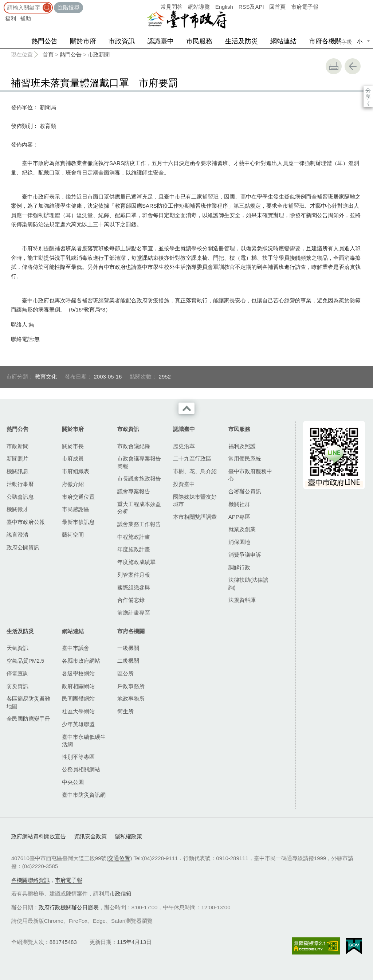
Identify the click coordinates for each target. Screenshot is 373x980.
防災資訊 (17, 686)
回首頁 (277, 7)
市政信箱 (121, 893)
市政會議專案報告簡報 (139, 462)
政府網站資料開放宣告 (39, 836)
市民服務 (199, 41)
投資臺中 (184, 484)
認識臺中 (161, 41)
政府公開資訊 (23, 547)
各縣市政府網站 (81, 661)
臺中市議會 (76, 648)
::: (2, 3)
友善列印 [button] (334, 66)
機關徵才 (17, 509)
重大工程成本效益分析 (139, 508)
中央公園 (73, 782)
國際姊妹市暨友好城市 (195, 500)
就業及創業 (242, 529)
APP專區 (239, 517)
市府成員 (73, 458)
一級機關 (128, 648)
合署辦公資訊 (245, 491)
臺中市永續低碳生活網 (84, 740)
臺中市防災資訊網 (84, 795)
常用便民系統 (245, 458)
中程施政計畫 (134, 537)
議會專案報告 (134, 491)
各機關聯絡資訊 (30, 880)
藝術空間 (73, 535)
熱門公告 (44, 41)
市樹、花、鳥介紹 (195, 471)
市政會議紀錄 (134, 446)
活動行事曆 (20, 484)
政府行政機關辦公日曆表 (69, 907)
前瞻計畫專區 (134, 613)
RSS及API (251, 7)
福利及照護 (242, 446)
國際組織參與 (134, 587)
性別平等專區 (78, 757)
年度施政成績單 (136, 562)
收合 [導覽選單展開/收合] (186, 408)
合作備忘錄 (131, 600)
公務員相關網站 (81, 769)
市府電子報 (305, 7)
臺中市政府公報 (26, 522)
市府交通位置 (78, 497)
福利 (11, 18)
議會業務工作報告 (139, 524)
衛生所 (125, 711)
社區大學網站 (78, 711)
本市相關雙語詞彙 (195, 517)
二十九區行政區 (192, 458)
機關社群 (239, 504)
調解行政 (239, 567)
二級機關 (128, 661)
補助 (25, 18)
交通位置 (119, 858)
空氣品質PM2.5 (25, 661)
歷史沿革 (184, 446)
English (224, 7)
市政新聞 (99, 54)
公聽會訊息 (20, 497)
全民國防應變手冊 (28, 719)
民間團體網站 (78, 699)
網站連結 (283, 41)
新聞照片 (17, 458)
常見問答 (172, 7)
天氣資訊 (17, 648)
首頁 (48, 54)
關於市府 (83, 41)
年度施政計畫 (134, 549)
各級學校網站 (78, 673)
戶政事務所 (131, 686)
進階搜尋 (68, 7)
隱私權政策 (128, 836)
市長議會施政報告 (139, 479)
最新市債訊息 (78, 522)
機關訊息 (17, 471)
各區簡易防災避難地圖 (28, 702)
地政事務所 (131, 699)
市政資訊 (122, 41)
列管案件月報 (134, 575)
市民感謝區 (76, 509)
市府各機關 (325, 41)
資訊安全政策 (90, 836)
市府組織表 (76, 471)
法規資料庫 (242, 600)
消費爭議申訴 (245, 555)
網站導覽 (199, 7)
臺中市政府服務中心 (250, 475)
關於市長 (73, 446)
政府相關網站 (78, 686)
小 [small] (360, 41)
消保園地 (239, 542)
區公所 (125, 673)
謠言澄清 (17, 535)
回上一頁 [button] (353, 66)
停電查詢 (17, 673)
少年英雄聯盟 (78, 724)
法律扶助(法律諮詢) (248, 583)
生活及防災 (242, 41)
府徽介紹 (73, 484)
